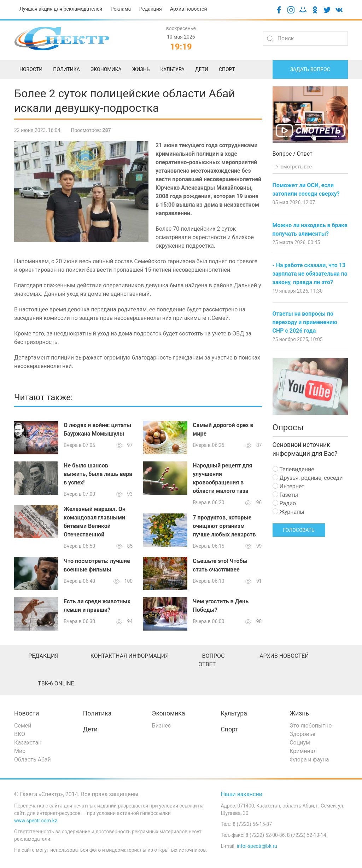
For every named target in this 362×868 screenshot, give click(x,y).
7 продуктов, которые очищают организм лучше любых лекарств (224, 526)
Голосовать (299, 530)
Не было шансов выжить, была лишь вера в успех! (98, 474)
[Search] (305, 39)
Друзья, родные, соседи (308, 478)
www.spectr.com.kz (36, 821)
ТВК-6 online (56, 683)
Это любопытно (311, 726)
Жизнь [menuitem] (141, 69)
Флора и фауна (309, 760)
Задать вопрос (310, 69)
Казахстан (28, 743)
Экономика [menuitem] (106, 69)
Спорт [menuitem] (227, 69)
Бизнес (162, 726)
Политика (97, 713)
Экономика (169, 713)
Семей (23, 726)
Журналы (288, 512)
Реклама (121, 9)
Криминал (303, 751)
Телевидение (293, 469)
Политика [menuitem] (66, 69)
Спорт (229, 729)
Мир (20, 751)
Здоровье (302, 734)
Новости (27, 713)
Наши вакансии (241, 794)
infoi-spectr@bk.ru (257, 846)
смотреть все (292, 167)
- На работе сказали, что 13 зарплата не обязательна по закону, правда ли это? (310, 274)
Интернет (288, 486)
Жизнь (299, 713)
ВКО (20, 734)
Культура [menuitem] (172, 69)
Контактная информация (130, 656)
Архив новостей (188, 9)
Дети (90, 729)
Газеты (285, 495)
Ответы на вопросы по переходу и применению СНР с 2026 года (305, 322)
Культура (234, 713)
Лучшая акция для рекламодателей (61, 9)
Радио (284, 503)
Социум (300, 743)
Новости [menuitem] (31, 69)
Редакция (151, 9)
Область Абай (33, 760)
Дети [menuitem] (202, 69)
